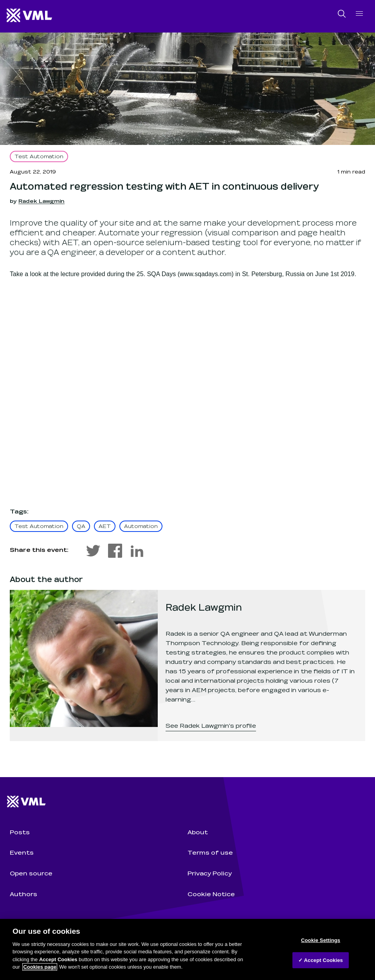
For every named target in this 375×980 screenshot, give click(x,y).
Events (22, 852)
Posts (20, 832)
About (198, 832)
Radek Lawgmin (41, 201)
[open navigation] (359, 14)
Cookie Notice (211, 894)
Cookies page (40, 967)
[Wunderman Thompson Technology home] (30, 16)
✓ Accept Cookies (321, 960)
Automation (141, 526)
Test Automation (39, 156)
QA (81, 526)
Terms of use (210, 852)
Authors (23, 894)
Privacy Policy (210, 873)
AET (105, 526)
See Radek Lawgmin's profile (211, 725)
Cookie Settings (321, 940)
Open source (31, 873)
